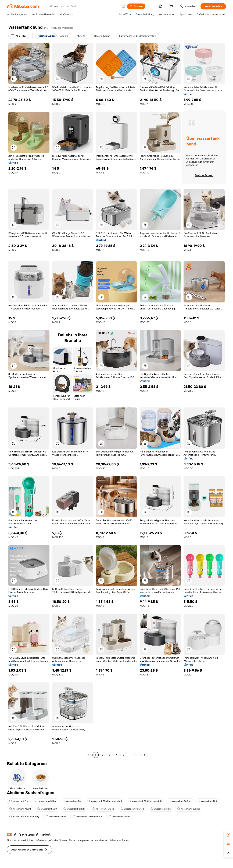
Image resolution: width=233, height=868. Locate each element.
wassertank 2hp (19, 801)
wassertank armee (103, 809)
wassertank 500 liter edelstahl (145, 801)
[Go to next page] (145, 755)
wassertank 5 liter (46, 801)
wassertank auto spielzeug (24, 817)
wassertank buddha (189, 809)
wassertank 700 (207, 801)
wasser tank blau (161, 809)
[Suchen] (136, 6)
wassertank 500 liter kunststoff (105, 801)
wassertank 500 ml (180, 801)
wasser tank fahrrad (132, 809)
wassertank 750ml (20, 809)
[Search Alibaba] (84, 6)
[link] (228, 835)
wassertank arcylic (74, 809)
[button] (124, 6)
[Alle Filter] (19, 36)
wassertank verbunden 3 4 (87, 817)
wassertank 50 (72, 801)
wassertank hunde (119, 817)
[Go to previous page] (89, 755)
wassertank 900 (47, 809)
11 (138, 755)
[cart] (172, 7)
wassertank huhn (56, 817)
